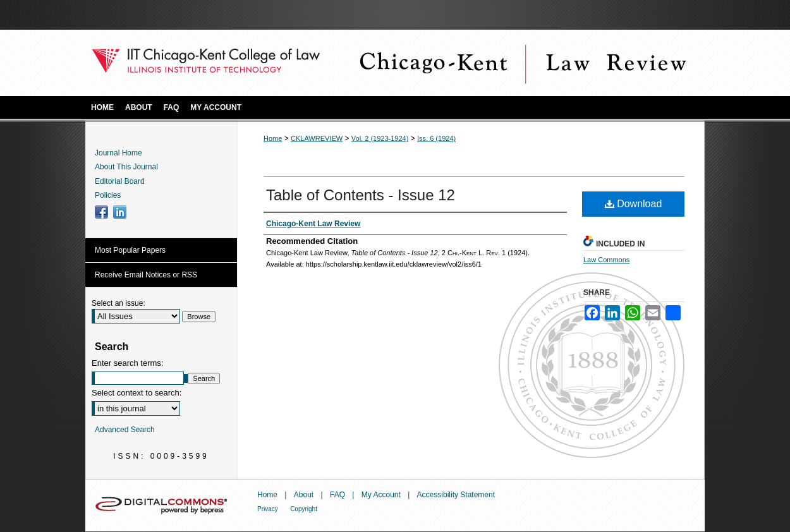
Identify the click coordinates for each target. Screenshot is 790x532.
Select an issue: (118, 303)
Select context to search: (137, 393)
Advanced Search (125, 430)
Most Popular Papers (130, 250)
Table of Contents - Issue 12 (361, 195)
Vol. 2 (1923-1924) (380, 138)
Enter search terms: (127, 363)
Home (273, 138)
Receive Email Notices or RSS (146, 275)
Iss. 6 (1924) (436, 138)
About (304, 495)
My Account (381, 495)
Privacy (268, 509)
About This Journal (126, 167)
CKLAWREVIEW (317, 138)
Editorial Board (120, 181)
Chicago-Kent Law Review (521, 63)
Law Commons (606, 260)
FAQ (337, 495)
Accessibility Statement (456, 495)
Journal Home (118, 153)
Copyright (304, 509)
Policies (108, 195)
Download (634, 204)
